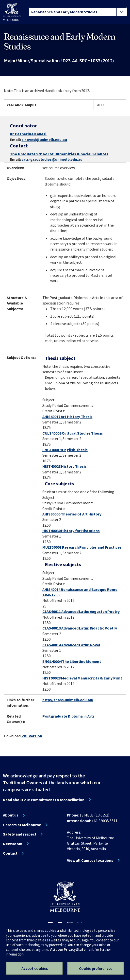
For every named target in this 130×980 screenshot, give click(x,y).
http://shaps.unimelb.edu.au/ (68, 700)
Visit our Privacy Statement (72, 949)
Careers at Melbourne (22, 825)
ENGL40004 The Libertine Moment (72, 661)
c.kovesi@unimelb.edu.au (44, 140)
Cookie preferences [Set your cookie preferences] (96, 968)
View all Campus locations (90, 860)
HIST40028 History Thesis (65, 466)
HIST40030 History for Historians (71, 531)
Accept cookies (35, 968)
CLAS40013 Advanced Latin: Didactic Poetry (80, 628)
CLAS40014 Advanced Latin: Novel (71, 645)
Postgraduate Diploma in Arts (69, 716)
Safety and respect (20, 834)
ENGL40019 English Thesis (65, 450)
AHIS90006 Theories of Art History (72, 514)
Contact (10, 853)
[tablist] (78, 12)
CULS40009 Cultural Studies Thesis (73, 433)
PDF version (32, 736)
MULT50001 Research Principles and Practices (82, 547)
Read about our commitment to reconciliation (44, 800)
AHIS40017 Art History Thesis (67, 417)
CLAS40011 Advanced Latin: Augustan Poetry (81, 611)
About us (11, 815)
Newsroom (13, 844)
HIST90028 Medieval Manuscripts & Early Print (82, 678)
